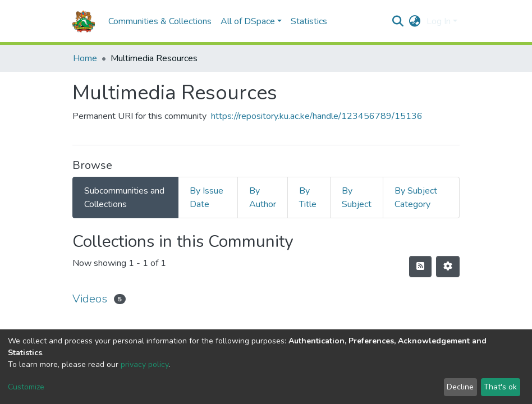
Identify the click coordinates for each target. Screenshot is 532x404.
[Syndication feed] (420, 267)
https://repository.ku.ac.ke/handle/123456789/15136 (317, 116)
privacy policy (145, 364)
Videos (90, 299)
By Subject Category (416, 198)
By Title (308, 198)
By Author (263, 198)
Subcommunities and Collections (124, 198)
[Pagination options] (448, 267)
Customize (26, 387)
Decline (460, 387)
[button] (415, 21)
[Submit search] (398, 21)
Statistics (309, 21)
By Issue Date (207, 198)
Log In (439, 21)
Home (85, 58)
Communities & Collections (160, 21)
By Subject (357, 198)
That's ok (500, 387)
